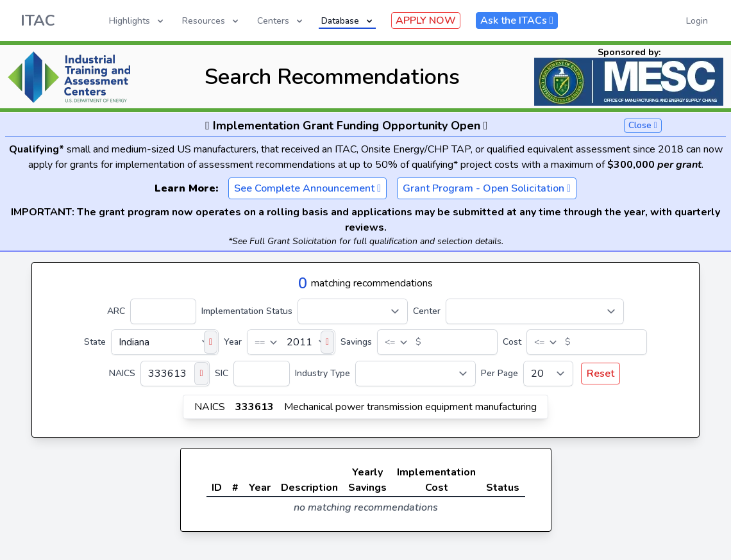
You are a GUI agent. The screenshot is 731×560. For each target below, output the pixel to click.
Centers (281, 21)
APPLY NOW (426, 21)
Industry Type (323, 373)
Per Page (500, 373)
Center (427, 311)
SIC (222, 373)
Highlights (137, 21)
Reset (601, 374)
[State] (165, 342)
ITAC (38, 21)
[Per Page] (548, 374)
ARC (116, 311)
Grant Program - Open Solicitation (487, 188)
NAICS (122, 373)
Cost (512, 342)
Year (233, 342)
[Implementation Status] (353, 311)
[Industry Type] (416, 374)
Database (348, 21)
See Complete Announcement (307, 188)
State (95, 342)
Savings (356, 342)
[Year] (291, 342)
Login (697, 21)
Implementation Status (247, 311)
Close (643, 125)
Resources (211, 21)
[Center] (535, 311)
